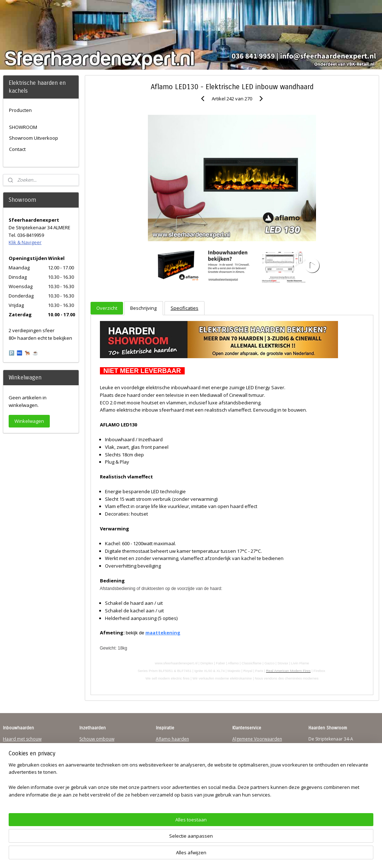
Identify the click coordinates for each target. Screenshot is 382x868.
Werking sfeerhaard (253, 794)
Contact (17, 149)
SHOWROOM (23, 127)
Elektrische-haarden (100, 780)
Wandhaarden (17, 759)
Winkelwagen (29, 421)
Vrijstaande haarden (100, 753)
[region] (143, 841)
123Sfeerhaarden (21, 766)
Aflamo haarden (172, 739)
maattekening (163, 633)
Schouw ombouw (97, 739)
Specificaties (185, 308)
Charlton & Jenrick (174, 774)
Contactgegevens (250, 753)
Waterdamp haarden (101, 766)
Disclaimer (243, 766)
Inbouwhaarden (19, 753)
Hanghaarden (17, 746)
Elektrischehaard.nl (99, 774)
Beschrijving (143, 308)
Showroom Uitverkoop (34, 138)
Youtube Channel (20, 780)
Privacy (240, 759)
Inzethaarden (93, 746)
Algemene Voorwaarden (257, 739)
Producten (20, 110)
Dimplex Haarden (174, 766)
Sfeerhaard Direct (21, 774)
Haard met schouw (22, 739)
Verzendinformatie (251, 746)
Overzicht (107, 308)
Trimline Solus (170, 746)
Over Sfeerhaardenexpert (258, 787)
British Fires (168, 759)
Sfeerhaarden (170, 780)
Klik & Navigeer (25, 242)
